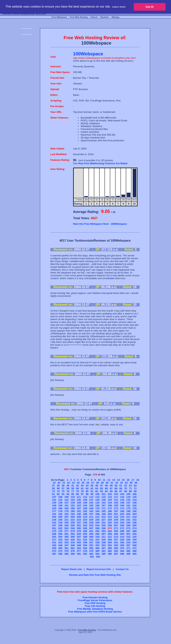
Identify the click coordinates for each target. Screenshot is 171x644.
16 (128, 480)
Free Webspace (59, 17)
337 (91, 542)
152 (73, 505)
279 (79, 531)
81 (92, 491)
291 (66, 534)
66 (106, 488)
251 (79, 525)
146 (122, 503)
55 (53, 488)
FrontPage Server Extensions (95, 600)
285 (116, 531)
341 (116, 542)
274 (135, 528)
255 (104, 525)
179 (66, 511)
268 (97, 528)
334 (73, 542)
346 (60, 545)
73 (53, 491)
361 (66, 548)
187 (116, 511)
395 (104, 554)
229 (116, 520)
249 (66, 525)
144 (110, 503)
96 (78, 494)
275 (54, 531)
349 (79, 545)
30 (107, 483)
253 (91, 525)
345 (54, 545)
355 (116, 545)
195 (79, 514)
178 (60, 511)
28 (97, 483)
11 (104, 480)
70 (126, 488)
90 (135, 491)
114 (97, 497)
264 (73, 528)
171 (104, 508)
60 (78, 488)
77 (73, 491)
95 (73, 494)
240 (97, 523)
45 (92, 486)
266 (85, 528)
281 (91, 531)
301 (128, 534)
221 (66, 520)
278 (73, 531)
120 (135, 497)
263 (66, 528)
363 (79, 548)
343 (128, 542)
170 (97, 508)
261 (54, 528)
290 (60, 534)
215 (116, 517)
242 (110, 523)
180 (73, 511)
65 (101, 488)
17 (133, 480)
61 (82, 488)
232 (135, 520)
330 (135, 540)
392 (85, 554)
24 (78, 483)
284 (110, 531)
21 (64, 483)
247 (54, 525)
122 (60, 500)
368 (110, 548)
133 (128, 500)
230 (122, 520)
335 (79, 542)
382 (110, 551)
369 (116, 548)
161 (128, 505)
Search (94, 17)
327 (116, 540)
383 (116, 551)
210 (85, 517)
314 (122, 537)
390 (73, 554)
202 (122, 514)
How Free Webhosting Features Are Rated (103, 163)
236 (73, 523)
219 (54, 520)
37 (53, 486)
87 (121, 491)
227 (104, 520)
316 (135, 537)
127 (91, 500)
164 (60, 508)
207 (66, 517)
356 (122, 545)
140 (85, 503)
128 (97, 500)
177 (54, 511)
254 (97, 525)
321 (79, 540)
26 (88, 483)
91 (53, 494)
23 (73, 483)
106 (135, 494)
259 (128, 525)
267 (91, 528)
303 (54, 537)
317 (54, 540)
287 (128, 531)
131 (116, 500)
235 (66, 523)
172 (110, 508)
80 (87, 491)
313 (116, 537)
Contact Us (122, 569)
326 (110, 540)
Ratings (116, 17)
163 (54, 508)
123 (66, 500)
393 (91, 554)
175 (128, 508)
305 (66, 537)
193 (66, 514)
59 (73, 488)
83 (101, 491)
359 (54, 548)
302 (135, 534)
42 (78, 486)
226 (97, 520)
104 (122, 494)
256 (110, 525)
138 (73, 503)
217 (128, 517)
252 (85, 525)
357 (128, 545)
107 (54, 497)
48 (106, 486)
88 (126, 491)
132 (122, 500)
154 (85, 505)
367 (104, 548)
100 (97, 494)
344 (135, 542)
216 (122, 517)
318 (60, 540)
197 (91, 514)
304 (60, 537)
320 (73, 540)
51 (121, 486)
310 (97, 537)
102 (110, 494)
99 (92, 494)
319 (66, 540)
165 (66, 508)
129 (104, 500)
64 (97, 488)
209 (79, 517)
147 (128, 503)
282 (97, 531)
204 (135, 514)
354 (110, 545)
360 (60, 548)
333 (66, 542)
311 (104, 537)
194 (73, 514)
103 (116, 494)
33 (121, 483)
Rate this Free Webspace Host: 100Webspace (100, 224)
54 (135, 486)
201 (116, 514)
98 (87, 494)
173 (116, 508)
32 (117, 483)
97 (82, 494)
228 (110, 520)
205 (54, 517)
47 (101, 486)
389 (66, 554)
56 (58, 488)
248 (60, 525)
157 (104, 505)
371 (128, 548)
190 (135, 511)
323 (91, 540)
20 (59, 483)
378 (85, 551)
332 (60, 542)
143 (104, 503)
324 (97, 540)
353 (104, 545)
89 (130, 491)
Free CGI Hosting (95, 606)
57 (63, 488)
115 (104, 497)
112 (85, 497)
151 (66, 505)
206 (60, 517)
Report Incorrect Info (99, 569)
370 (122, 548)
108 (60, 497)
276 (60, 531)
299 (116, 534)
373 (54, 551)
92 (58, 494)
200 (110, 514)
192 (60, 514)
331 (54, 542)
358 (135, 545)
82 (97, 491)
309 (91, 537)
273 (128, 528)
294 (85, 534)
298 (110, 534)
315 (128, 537)
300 (122, 534)
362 (73, 548)
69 (121, 488)
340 (110, 542)
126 (85, 500)
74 (58, 491)
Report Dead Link (72, 569)
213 (104, 517)
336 (85, 542)
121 (54, 500)
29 (102, 483)
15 (123, 480)
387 (54, 554)
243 (116, 523)
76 (68, 491)
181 (79, 511)
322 (85, 540)
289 (54, 534)
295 (91, 534)
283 (104, 531)
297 (104, 534)
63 (92, 488)
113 (91, 497)
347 (66, 545)
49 (111, 486)
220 (60, 520)
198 (97, 514)
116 (110, 497)
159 (116, 505)
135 (54, 503)
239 (91, 523)
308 (85, 537)
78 (78, 491)
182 (85, 511)
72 (135, 488)
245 (128, 523)
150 (60, 505)
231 (128, 520)
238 (85, 523)
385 (128, 551)
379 (91, 551)
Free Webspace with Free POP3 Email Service (95, 612)
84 (106, 491)
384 (122, 551)
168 (85, 508)
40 (68, 486)
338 (97, 542)
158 (110, 505)
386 (135, 551)
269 (104, 528)
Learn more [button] (119, 7)
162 (135, 505)
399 (128, 554)
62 (87, 488)
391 (79, 554)
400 (135, 554)
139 (79, 503)
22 (69, 483)
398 (122, 554)
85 (111, 491)
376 (73, 551)
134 (135, 500)
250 (73, 525)
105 (128, 494)
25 (83, 483)
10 (99, 480)
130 (110, 500)
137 (66, 503)
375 (66, 551)
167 (79, 508)
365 (91, 548)
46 (97, 486)
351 (91, 545)
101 (104, 494)
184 (97, 511)
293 (79, 534)
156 (97, 505)
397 (116, 554)
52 (126, 486)
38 (58, 486)
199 (104, 514)
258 (122, 525)
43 (82, 486)
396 (110, 554)
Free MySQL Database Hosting (95, 609)
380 (97, 551)
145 (116, 503)
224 (85, 520)
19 (54, 483)
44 (87, 486)
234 (60, 523)
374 (60, 551)
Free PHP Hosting (95, 603)
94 (68, 494)
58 (68, 488)
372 (135, 548)
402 (98, 557)
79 (82, 491)
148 (135, 503)
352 (97, 545)
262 (60, 528)
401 (92, 557)
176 (135, 508)
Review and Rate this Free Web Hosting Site (95, 575)
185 (104, 511)
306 (73, 537)
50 (116, 486)
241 (104, 523)
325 (104, 540)
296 (97, 534)
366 (97, 548)
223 (79, 520)
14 (118, 480)
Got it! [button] (150, 7)
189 (128, 511)
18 (138, 480)
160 (122, 505)
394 (97, 554)
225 (91, 520)
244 (122, 523)
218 (135, 517)
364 (85, 548)
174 (122, 508)
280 (85, 531)
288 (135, 531)
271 (116, 528)
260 (135, 525)
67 (111, 488)
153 (79, 505)
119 (128, 497)
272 (122, 528)
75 (63, 491)
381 (104, 551)
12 (109, 480)
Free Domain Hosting (95, 597)
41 (73, 486)
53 (130, 486)
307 (79, 537)
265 (79, 528)
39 (63, 486)
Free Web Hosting (79, 17)
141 (91, 503)
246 (135, 523)
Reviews (104, 17)
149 (54, 505)
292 (73, 534)
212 (97, 517)
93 (63, 494)
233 (54, 523)
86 (116, 491)
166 (73, 508)
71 (130, 488)
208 (73, 517)
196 (85, 514)
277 (66, 531)
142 (97, 503)
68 (116, 488)
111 (79, 497)
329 (128, 540)
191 (54, 514)
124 (73, 500)
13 (114, 480)
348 (73, 545)
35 (131, 483)
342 (122, 542)
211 (91, 517)
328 (122, 540)
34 (126, 483)
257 (116, 525)
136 (60, 503)
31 (112, 483)
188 (122, 511)
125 (79, 500)
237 (79, 523)
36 (136, 483)
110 (73, 497)
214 (110, 517)
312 (110, 537)
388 (60, 554)
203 (128, 514)
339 (104, 542)
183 (91, 511)
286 (122, 531)
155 (91, 505)
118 (122, 497)
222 (73, 520)
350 (85, 545)
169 (91, 508)
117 (116, 497)
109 (66, 497)
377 (79, 551)
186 (110, 511)
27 (93, 483)
